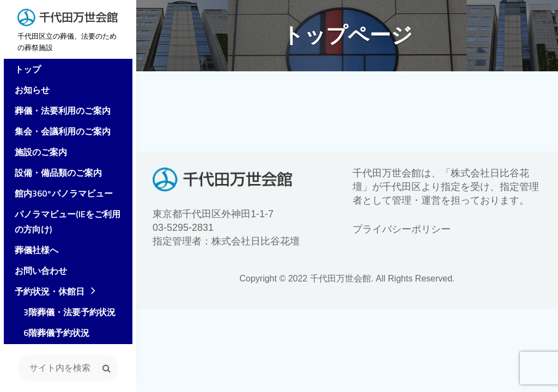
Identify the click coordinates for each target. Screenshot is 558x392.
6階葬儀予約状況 (48, 334)
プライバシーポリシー (402, 229)
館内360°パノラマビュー (60, 195)
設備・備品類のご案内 (54, 174)
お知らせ (28, 91)
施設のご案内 (37, 154)
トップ (24, 71)
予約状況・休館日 (46, 293)
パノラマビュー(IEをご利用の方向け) (68, 223)
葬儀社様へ (33, 252)
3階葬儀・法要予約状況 (61, 314)
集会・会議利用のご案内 (59, 133)
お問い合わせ (37, 272)
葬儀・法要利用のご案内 (59, 112)
